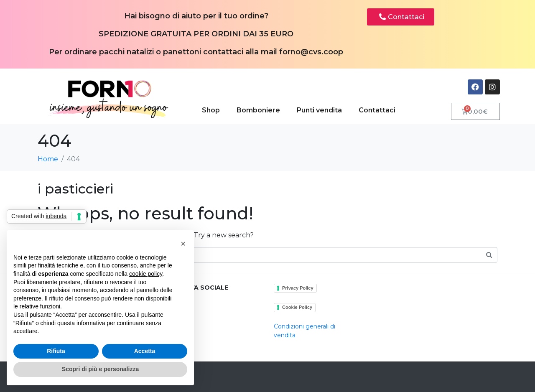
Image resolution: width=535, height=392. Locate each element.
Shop (211, 110)
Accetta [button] (145, 351)
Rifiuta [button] (56, 351)
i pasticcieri (75, 189)
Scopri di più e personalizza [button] (100, 369)
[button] (183, 244)
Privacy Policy (298, 288)
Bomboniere (258, 110)
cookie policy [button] (146, 274)
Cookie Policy (297, 307)
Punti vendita (319, 110)
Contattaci (377, 110)
